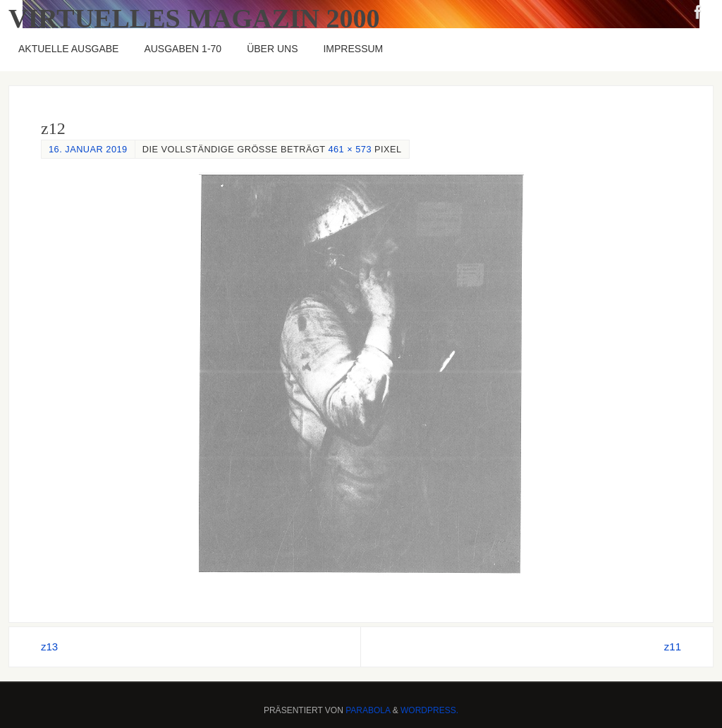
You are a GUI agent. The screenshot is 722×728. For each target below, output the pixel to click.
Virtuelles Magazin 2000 (194, 18)
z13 (49, 647)
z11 (673, 647)
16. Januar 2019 (88, 149)
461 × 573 (350, 149)
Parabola (368, 710)
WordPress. (429, 710)
